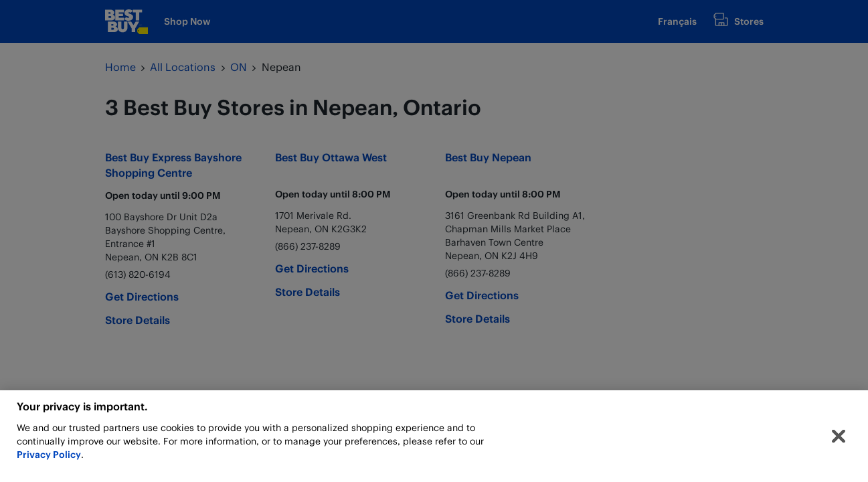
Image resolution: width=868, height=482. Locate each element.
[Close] (839, 440)
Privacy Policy (49, 458)
